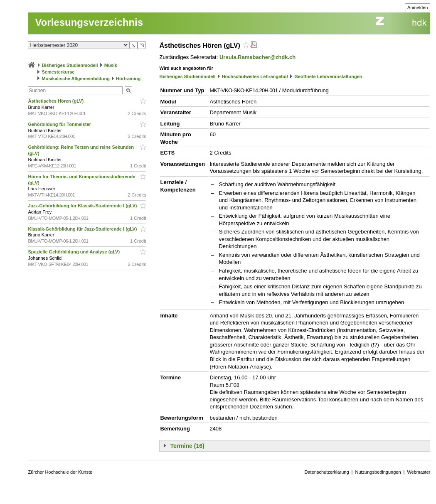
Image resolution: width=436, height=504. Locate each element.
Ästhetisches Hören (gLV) (56, 101)
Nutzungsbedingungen (378, 472)
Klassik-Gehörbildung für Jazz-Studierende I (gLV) (83, 229)
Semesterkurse (58, 72)
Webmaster (419, 472)
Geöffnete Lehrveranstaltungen (328, 76)
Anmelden (418, 7)
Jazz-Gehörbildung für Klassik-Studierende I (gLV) (83, 206)
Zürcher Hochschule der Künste (60, 472)
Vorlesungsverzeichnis (89, 22)
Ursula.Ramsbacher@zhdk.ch (257, 57)
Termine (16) (187, 446)
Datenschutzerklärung (327, 472)
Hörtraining (128, 79)
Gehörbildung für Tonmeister (60, 124)
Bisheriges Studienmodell (70, 65)
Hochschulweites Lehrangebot (255, 76)
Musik (111, 65)
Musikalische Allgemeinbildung (76, 79)
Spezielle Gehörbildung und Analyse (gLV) (74, 252)
